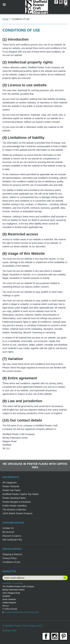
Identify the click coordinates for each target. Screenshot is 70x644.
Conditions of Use (11, 562)
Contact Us (8, 528)
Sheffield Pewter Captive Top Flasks (21, 494)
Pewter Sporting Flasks (14, 498)
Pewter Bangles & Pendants (17, 502)
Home (5, 19)
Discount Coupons (12, 536)
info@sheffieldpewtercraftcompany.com (22, 612)
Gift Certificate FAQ (12, 540)
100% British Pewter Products (17, 513)
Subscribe (65, 578)
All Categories (9, 483)
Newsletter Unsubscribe (13, 583)
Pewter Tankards (11, 486)
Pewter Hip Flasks (12, 490)
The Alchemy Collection (14, 510)
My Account (8, 532)
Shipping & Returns (12, 554)
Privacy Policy (9, 558)
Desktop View (9, 630)
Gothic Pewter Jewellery (15, 506)
